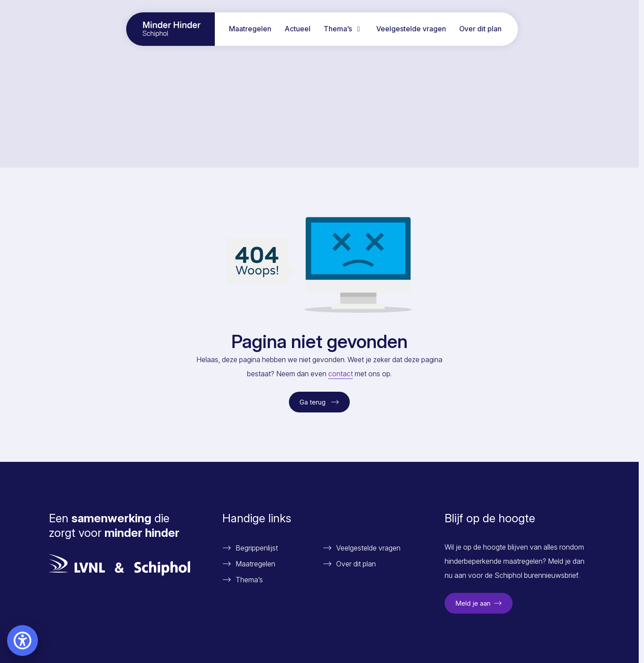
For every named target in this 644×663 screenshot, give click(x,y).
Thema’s (343, 29)
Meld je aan (479, 603)
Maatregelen (250, 29)
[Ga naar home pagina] (170, 29)
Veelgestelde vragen (411, 29)
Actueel (298, 29)
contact (341, 374)
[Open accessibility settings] (22, 641)
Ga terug (319, 402)
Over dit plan (480, 29)
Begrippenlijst (257, 548)
